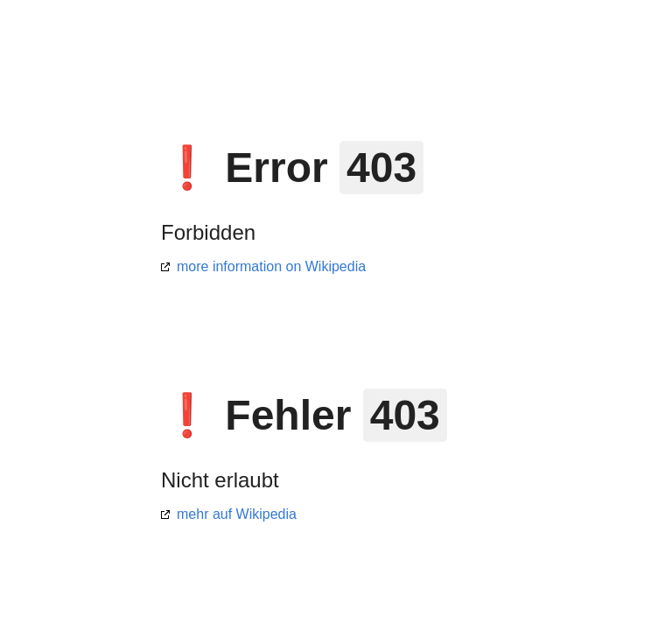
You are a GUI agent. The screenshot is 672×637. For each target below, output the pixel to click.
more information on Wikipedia (271, 266)
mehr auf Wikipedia (237, 514)
